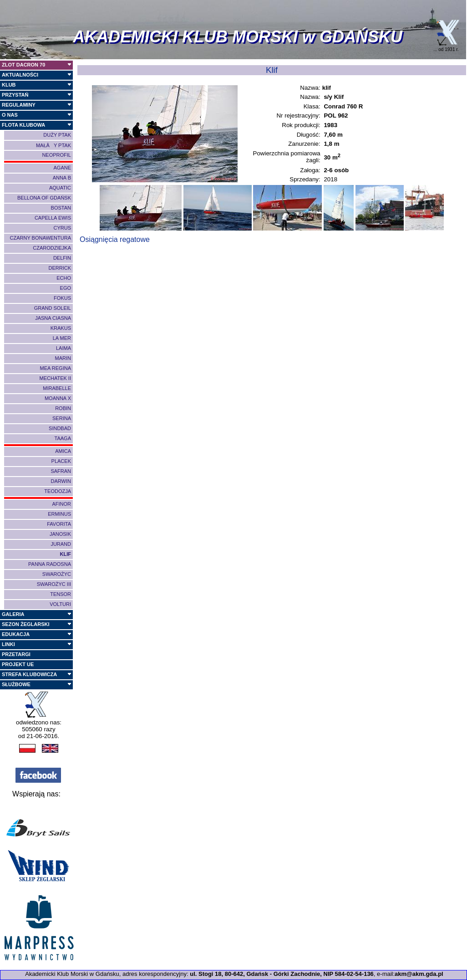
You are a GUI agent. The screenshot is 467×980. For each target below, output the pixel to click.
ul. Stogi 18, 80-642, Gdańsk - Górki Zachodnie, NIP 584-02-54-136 (282, 974)
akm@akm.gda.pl (419, 974)
